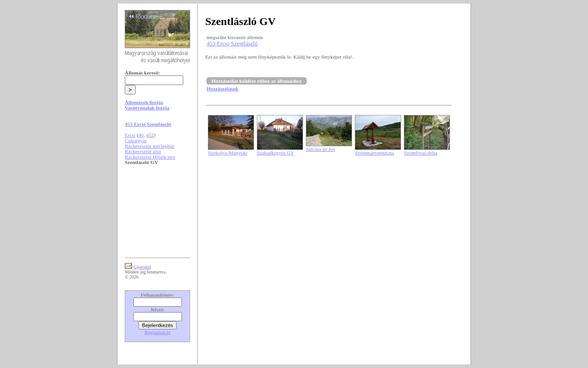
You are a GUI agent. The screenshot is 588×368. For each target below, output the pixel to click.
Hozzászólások (222, 89)
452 (150, 135)
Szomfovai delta (421, 153)
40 (141, 135)
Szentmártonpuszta (374, 153)
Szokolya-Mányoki (228, 153)
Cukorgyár (136, 140)
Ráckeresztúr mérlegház (149, 146)
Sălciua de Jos (320, 149)
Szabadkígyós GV (275, 153)
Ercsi (130, 135)
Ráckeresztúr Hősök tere (150, 157)
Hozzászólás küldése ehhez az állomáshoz (257, 81)
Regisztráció (158, 332)
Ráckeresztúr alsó (143, 151)
